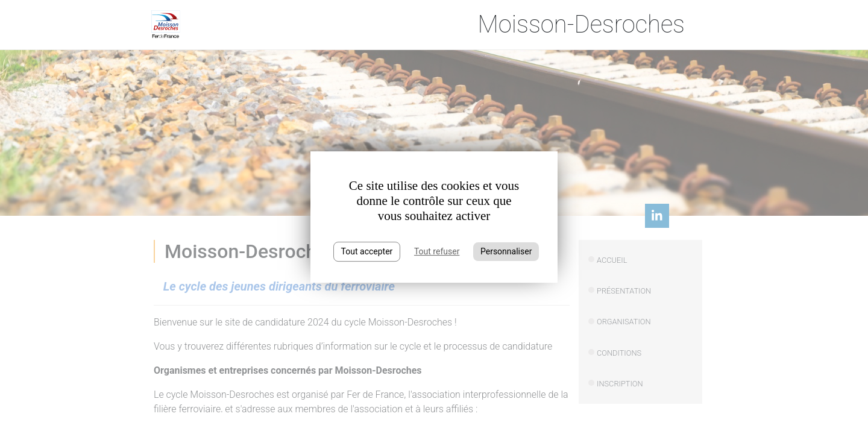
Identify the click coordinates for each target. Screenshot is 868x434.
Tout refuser (437, 251)
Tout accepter (367, 251)
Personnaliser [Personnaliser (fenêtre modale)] (506, 251)
